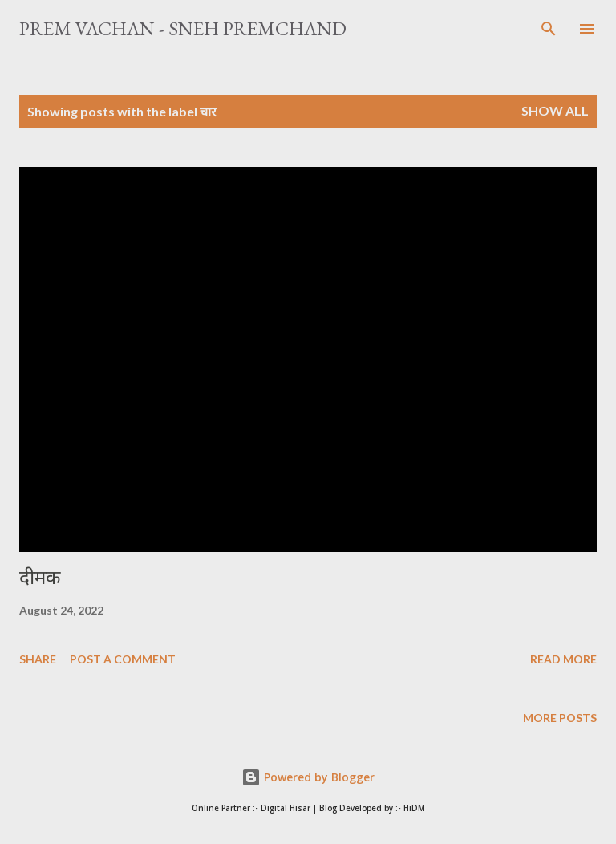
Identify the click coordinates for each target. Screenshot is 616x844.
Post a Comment (123, 659)
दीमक (40, 577)
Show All (555, 110)
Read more (563, 659)
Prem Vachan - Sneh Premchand (183, 28)
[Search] (549, 29)
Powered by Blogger (308, 777)
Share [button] (38, 659)
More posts (560, 718)
